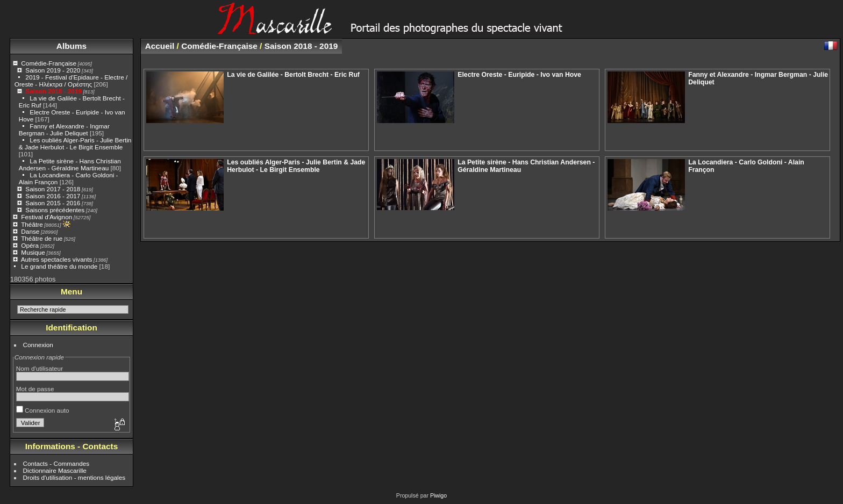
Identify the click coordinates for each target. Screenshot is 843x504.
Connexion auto (43, 410)
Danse (30, 231)
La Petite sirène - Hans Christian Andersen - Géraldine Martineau (70, 164)
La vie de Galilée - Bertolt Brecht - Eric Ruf (293, 75)
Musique (33, 252)
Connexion (38, 345)
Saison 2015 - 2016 (53, 203)
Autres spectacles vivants (57, 259)
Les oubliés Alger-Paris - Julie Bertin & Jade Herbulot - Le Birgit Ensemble (75, 143)
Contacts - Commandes (56, 463)
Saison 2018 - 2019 (53, 91)
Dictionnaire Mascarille (55, 470)
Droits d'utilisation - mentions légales (74, 477)
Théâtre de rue (42, 238)
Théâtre (32, 224)
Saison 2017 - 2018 (53, 189)
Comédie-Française (49, 63)
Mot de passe (35, 389)
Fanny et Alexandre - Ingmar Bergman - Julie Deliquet (64, 129)
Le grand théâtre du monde (59, 266)
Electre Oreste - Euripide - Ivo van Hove (519, 75)
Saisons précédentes (55, 210)
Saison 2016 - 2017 (53, 196)
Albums (72, 46)
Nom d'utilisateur (40, 368)
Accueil (160, 46)
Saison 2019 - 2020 (53, 70)
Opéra (30, 245)
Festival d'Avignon (47, 217)
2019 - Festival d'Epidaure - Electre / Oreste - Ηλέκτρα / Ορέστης (71, 81)
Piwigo (438, 495)
